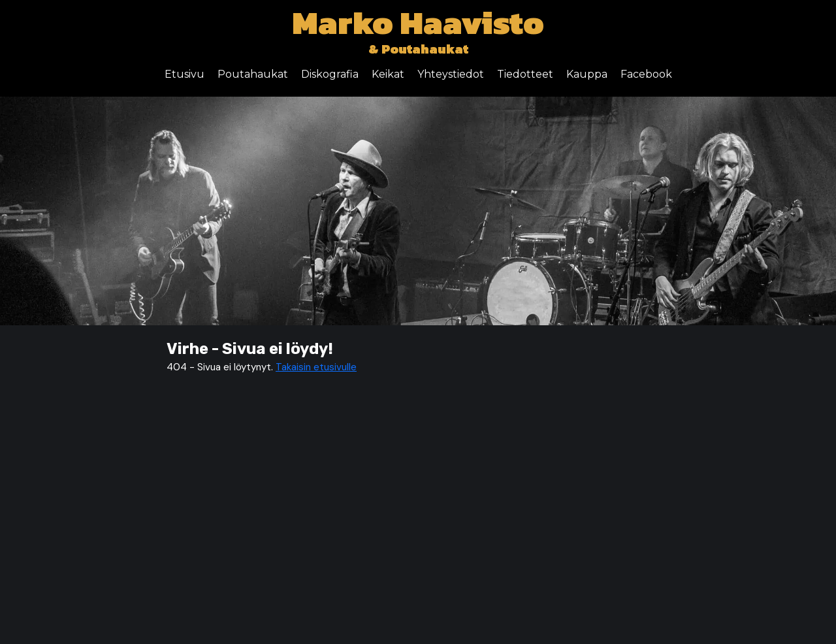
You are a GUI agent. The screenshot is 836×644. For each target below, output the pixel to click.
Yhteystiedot (451, 74)
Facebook (646, 74)
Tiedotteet (525, 74)
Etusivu (185, 74)
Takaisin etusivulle (316, 367)
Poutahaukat (253, 74)
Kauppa (587, 74)
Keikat (388, 74)
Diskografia (330, 74)
